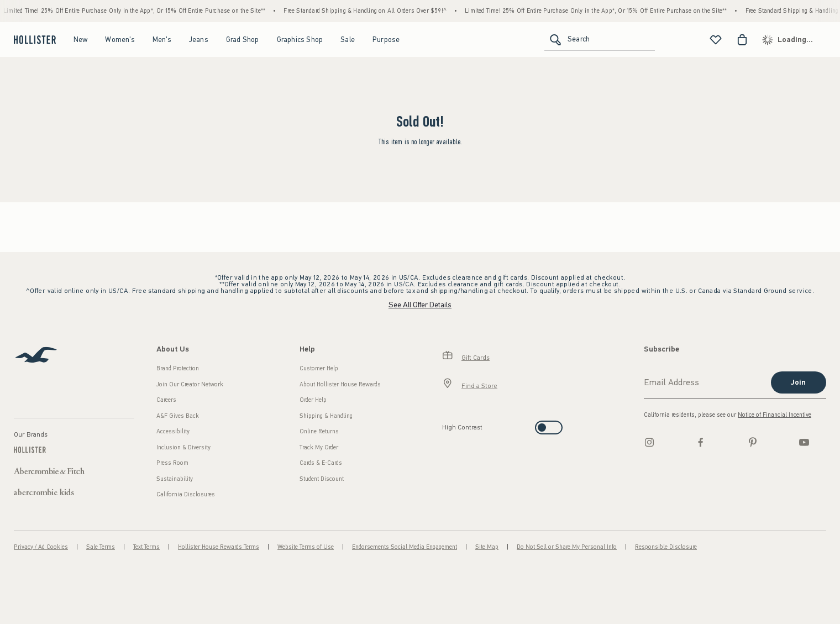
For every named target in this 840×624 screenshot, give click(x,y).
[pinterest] (753, 442)
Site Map (487, 547)
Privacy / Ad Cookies (41, 547)
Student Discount (322, 479)
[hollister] (33, 40)
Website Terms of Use (306, 547)
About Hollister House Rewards (340, 384)
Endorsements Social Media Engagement (405, 547)
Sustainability (175, 479)
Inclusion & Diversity (183, 447)
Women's (120, 40)
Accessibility (173, 431)
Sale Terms (101, 547)
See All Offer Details (420, 305)
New (81, 40)
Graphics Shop (300, 40)
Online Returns (319, 431)
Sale (348, 40)
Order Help (313, 400)
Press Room (172, 463)
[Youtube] (804, 442)
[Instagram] (649, 442)
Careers (166, 400)
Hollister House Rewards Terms (219, 547)
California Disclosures (186, 494)
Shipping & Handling (326, 416)
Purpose (386, 40)
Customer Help (319, 368)
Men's (162, 40)
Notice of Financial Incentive (775, 415)
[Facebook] (701, 442)
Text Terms (146, 547)
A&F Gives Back (178, 416)
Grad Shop (243, 40)
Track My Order (319, 447)
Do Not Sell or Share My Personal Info (567, 547)
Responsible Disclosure (666, 547)
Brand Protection (178, 368)
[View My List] (716, 40)
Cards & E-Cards (321, 463)
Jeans (199, 40)
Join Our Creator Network (190, 384)
